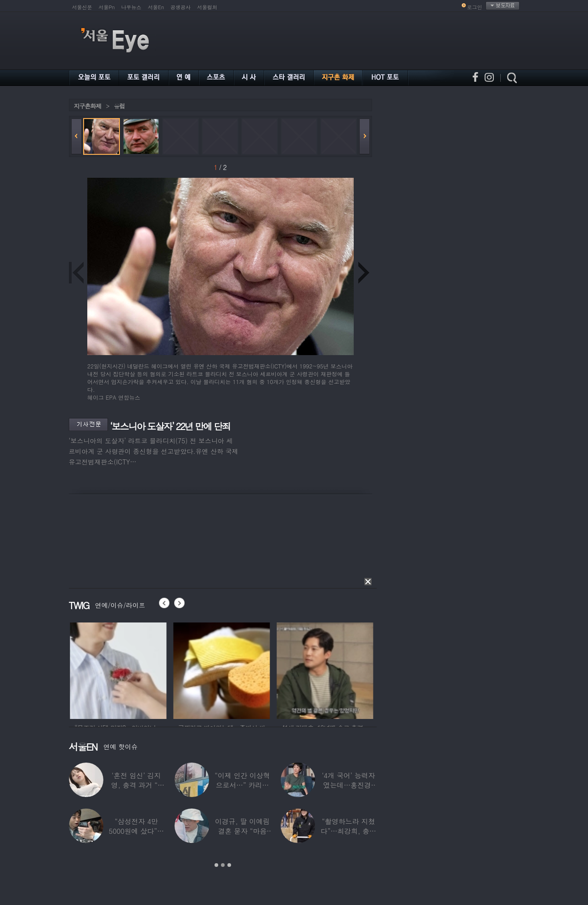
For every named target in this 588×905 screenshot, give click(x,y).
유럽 (119, 106)
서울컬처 (207, 7)
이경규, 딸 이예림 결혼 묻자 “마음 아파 (242, 831)
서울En (156, 7)
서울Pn (107, 7)
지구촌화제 (88, 106)
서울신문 (82, 7)
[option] (134, 669)
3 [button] (229, 865)
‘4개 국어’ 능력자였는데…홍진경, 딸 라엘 (348, 785)
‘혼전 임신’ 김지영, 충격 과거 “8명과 (136, 785)
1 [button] (216, 865)
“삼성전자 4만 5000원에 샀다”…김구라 (136, 831)
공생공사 (181, 7)
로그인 (475, 7)
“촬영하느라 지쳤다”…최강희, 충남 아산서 (348, 831)
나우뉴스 (131, 7)
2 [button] (223, 865)
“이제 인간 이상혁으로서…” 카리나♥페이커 (242, 785)
